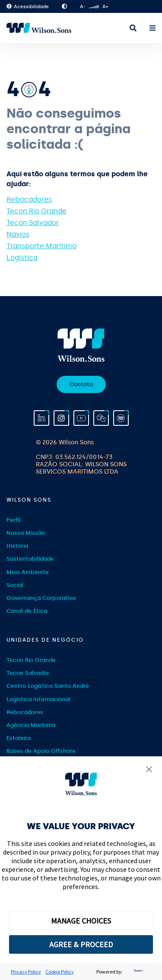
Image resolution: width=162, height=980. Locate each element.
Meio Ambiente (28, 572)
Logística (22, 257)
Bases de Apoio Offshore (41, 751)
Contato (81, 384)
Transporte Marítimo (41, 246)
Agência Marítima (31, 725)
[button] (149, 770)
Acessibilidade (28, 7)
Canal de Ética (27, 611)
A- (83, 7)
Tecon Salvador (33, 223)
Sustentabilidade (30, 559)
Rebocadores (29, 199)
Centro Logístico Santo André (48, 686)
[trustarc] (138, 972)
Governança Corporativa (41, 598)
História (17, 546)
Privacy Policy (26, 972)
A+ (105, 7)
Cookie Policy (60, 972)
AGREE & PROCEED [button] (81, 944)
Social (15, 585)
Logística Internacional (38, 699)
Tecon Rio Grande (37, 211)
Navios (18, 234)
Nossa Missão (26, 533)
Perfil (14, 520)
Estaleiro (19, 738)
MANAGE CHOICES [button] (81, 921)
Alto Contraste (64, 6)
